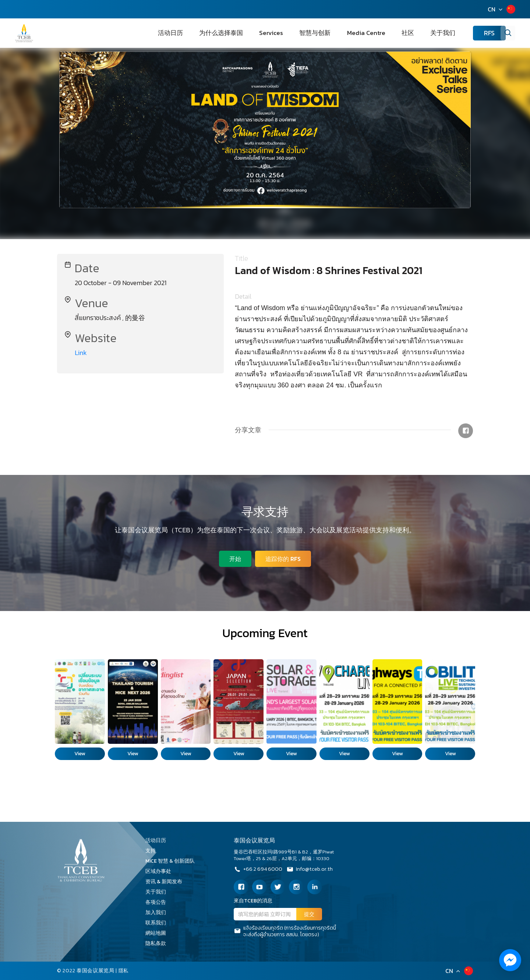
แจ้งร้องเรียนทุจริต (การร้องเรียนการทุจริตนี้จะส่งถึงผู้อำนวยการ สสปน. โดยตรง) (285, 931)
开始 (234, 558)
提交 (309, 914)
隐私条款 (158, 943)
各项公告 (156, 902)
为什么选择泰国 (262, 33)
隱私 (124, 971)
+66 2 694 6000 (259, 870)
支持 (153, 851)
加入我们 (158, 912)
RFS (478, 33)
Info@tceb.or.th (315, 870)
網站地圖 (158, 933)
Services (304, 33)
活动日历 (220, 33)
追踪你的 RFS (284, 558)
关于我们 (439, 33)
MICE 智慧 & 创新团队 (173, 861)
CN (492, 9)
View (80, 754)
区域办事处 (161, 871)
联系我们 (158, 923)
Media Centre (381, 33)
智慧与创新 (339, 33)
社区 (414, 33)
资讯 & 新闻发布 (166, 882)
